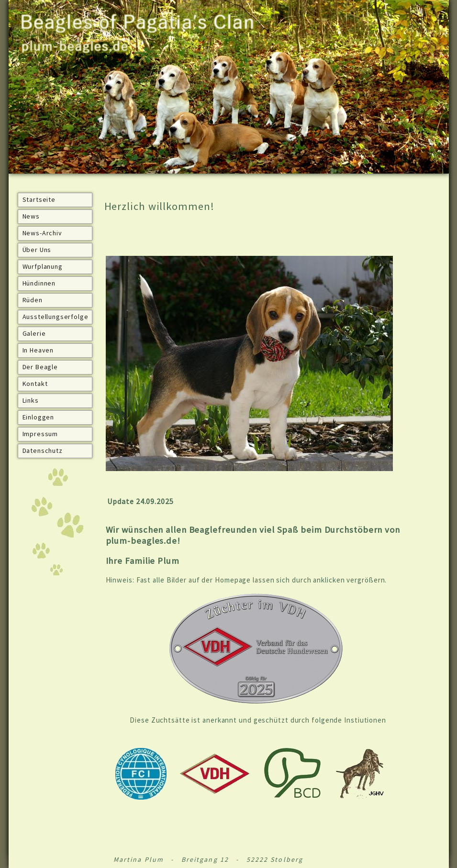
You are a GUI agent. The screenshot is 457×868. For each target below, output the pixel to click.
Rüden (33, 300)
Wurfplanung (43, 266)
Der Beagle (40, 367)
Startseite (39, 199)
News (31, 216)
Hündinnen (39, 283)
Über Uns (37, 250)
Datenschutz (43, 450)
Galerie (34, 333)
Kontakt (35, 384)
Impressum (40, 434)
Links (31, 400)
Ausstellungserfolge (56, 317)
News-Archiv (42, 233)
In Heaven (38, 350)
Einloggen (39, 417)
